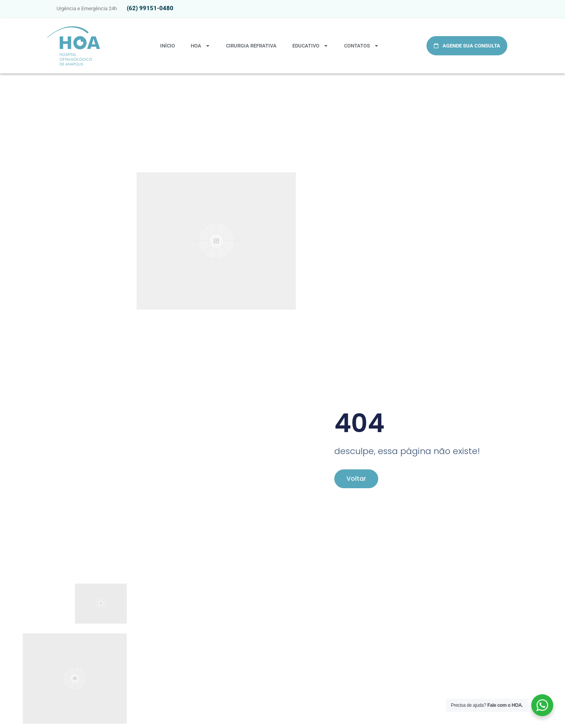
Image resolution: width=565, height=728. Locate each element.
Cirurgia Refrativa (251, 46)
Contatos (362, 46)
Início (168, 46)
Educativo (310, 46)
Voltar (356, 479)
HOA (200, 46)
